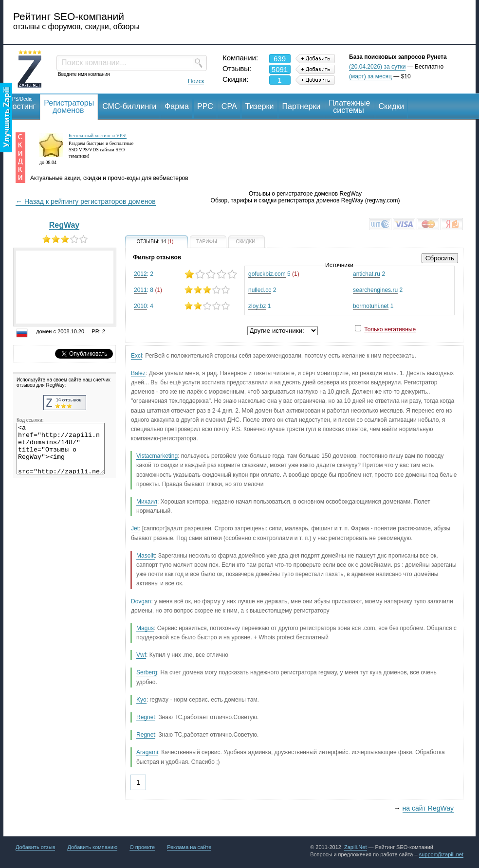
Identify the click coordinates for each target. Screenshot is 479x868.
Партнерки (301, 106)
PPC (205, 106)
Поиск (196, 81)
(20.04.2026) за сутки (377, 67)
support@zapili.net (441, 854)
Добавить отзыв (35, 847)
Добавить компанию (92, 847)
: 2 (185, 274)
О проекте (142, 847)
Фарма (177, 106)
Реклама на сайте (189, 847)
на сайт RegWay (428, 808)
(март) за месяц (370, 76)
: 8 (185, 290)
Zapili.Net (355, 847)
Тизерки (260, 106)
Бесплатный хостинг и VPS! (98, 136)
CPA (229, 106)
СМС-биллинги (129, 106)
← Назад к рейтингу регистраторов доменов (86, 201)
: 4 (185, 306)
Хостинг (21, 103)
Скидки (392, 106)
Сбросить (440, 258)
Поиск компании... (94, 63)
